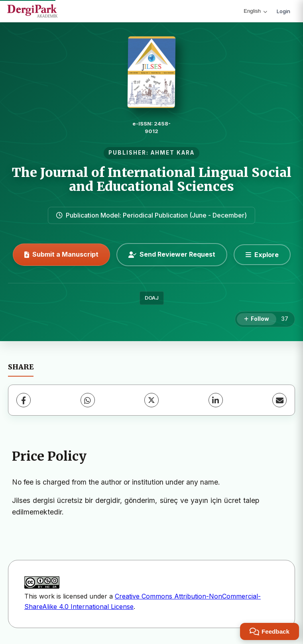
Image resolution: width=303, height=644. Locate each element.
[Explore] (262, 255)
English (255, 11)
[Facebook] (24, 400)
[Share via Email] (279, 400)
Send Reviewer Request (172, 254)
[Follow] (257, 319)
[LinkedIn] (216, 400)
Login (283, 11)
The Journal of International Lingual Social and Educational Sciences (152, 180)
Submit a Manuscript (61, 254)
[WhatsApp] (88, 400)
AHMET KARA (173, 153)
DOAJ (152, 298)
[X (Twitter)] (151, 400)
